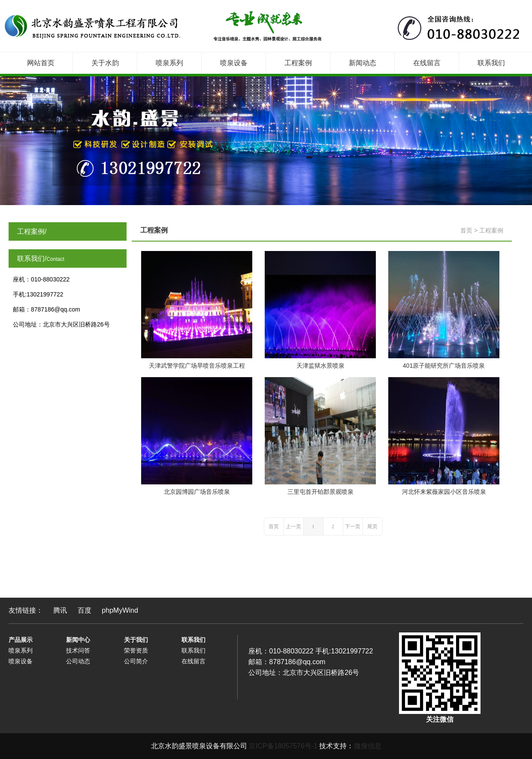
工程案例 (298, 63)
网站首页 (41, 63)
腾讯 (60, 610)
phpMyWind (120, 610)
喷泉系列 (169, 63)
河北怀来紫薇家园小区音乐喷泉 (444, 492)
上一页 (293, 526)
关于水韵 (105, 63)
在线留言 (427, 63)
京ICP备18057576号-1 (283, 746)
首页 (466, 230)
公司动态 (78, 661)
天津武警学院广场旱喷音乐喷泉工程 (197, 366)
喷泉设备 (234, 63)
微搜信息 (368, 746)
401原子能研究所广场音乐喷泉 (444, 366)
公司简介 (136, 661)
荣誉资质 (136, 650)
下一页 (353, 526)
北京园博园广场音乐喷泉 (197, 492)
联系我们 (491, 63)
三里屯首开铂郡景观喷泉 (320, 492)
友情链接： (26, 610)
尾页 (372, 526)
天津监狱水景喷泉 (320, 366)
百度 (85, 610)
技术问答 (78, 650)
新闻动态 (363, 63)
